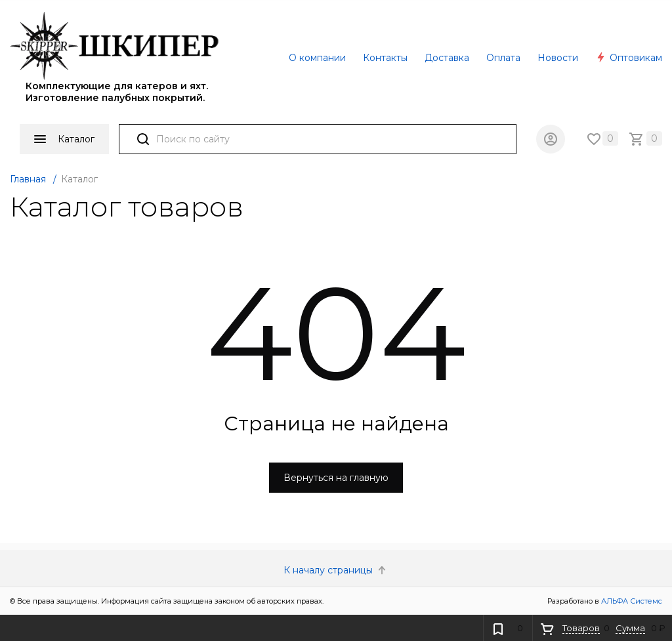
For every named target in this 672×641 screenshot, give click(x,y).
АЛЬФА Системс (631, 601)
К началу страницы (336, 570)
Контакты (385, 58)
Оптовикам (629, 58)
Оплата (503, 58)
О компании (317, 58)
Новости (558, 58)
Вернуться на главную (336, 478)
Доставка (447, 58)
